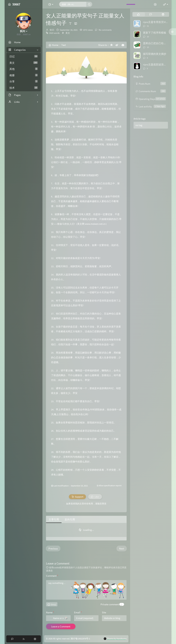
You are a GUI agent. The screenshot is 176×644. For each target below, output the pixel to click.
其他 (24, 69)
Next (122, 549)
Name (50, 612)
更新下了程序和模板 (155, 33)
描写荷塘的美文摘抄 (155, 54)
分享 (24, 81)
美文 (24, 63)
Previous (53, 549)
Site (104, 612)
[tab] (138, 14)
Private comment (110, 604)
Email (78, 612)
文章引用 (54, 519)
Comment (52, 576)
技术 (24, 88)
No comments (105, 30)
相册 (24, 75)
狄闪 (52, 30)
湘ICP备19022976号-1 (80, 639)
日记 (24, 56)
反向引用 (70, 519)
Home (53, 45)
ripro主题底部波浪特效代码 (158, 64)
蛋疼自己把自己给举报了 (157, 43)
